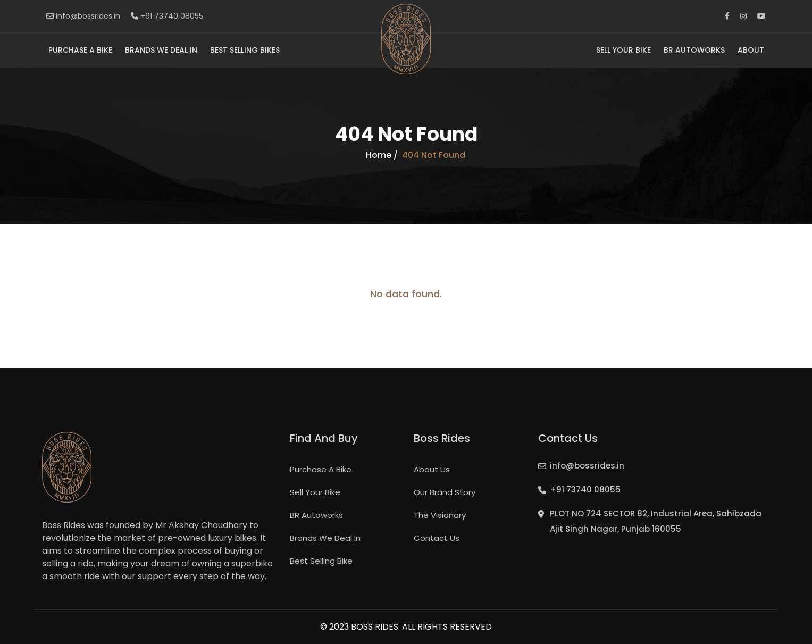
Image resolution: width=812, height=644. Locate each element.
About (751, 50)
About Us (432, 469)
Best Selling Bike (321, 561)
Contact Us (437, 538)
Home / (382, 155)
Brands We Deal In (161, 50)
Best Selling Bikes (245, 50)
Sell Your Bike (623, 50)
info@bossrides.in (83, 16)
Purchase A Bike (80, 50)
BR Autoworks (694, 50)
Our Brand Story (445, 492)
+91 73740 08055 (167, 16)
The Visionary (440, 515)
